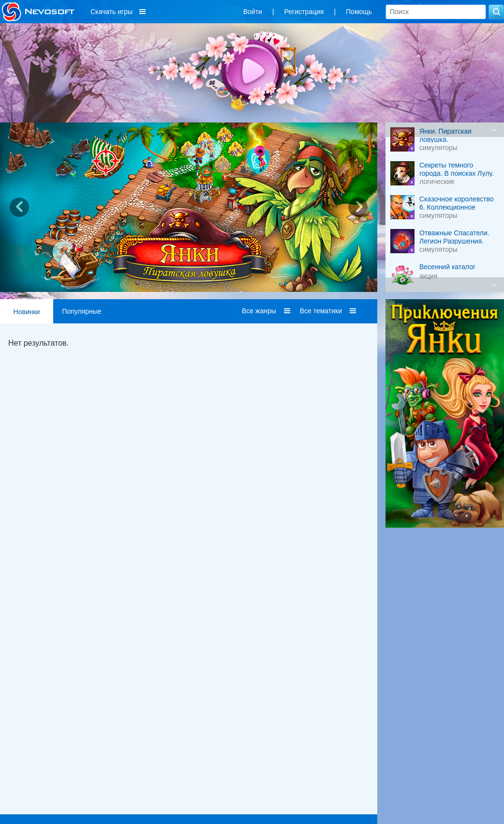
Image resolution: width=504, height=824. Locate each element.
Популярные (82, 311)
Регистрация (304, 12)
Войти (253, 12)
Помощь (359, 12)
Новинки (27, 312)
